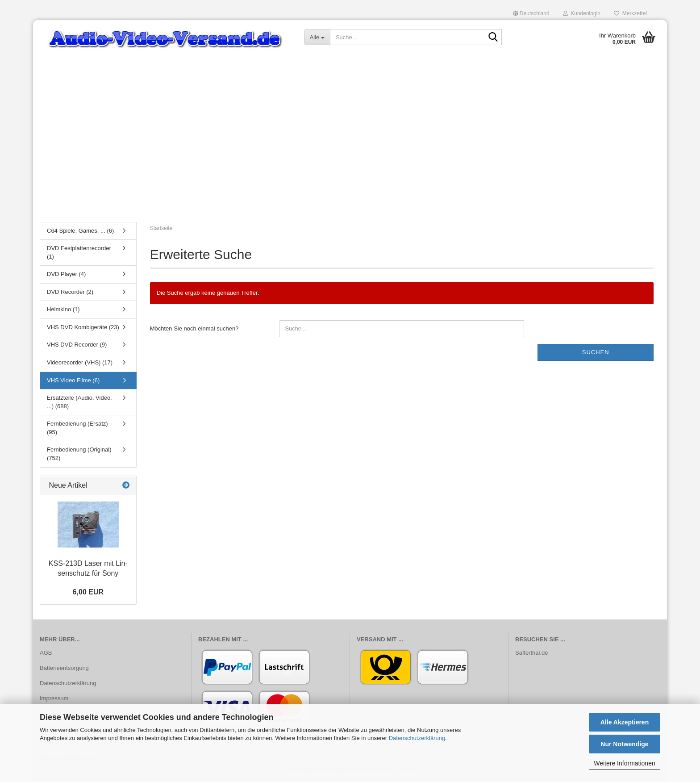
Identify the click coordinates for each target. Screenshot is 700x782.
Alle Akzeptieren (625, 722)
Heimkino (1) (63, 311)
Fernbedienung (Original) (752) (79, 456)
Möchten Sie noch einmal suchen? (194, 330)
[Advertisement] (350, 150)
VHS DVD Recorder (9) (77, 346)
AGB (46, 654)
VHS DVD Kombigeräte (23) (83, 328)
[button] (531, 13)
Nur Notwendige (624, 744)
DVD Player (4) (66, 276)
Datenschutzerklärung (417, 738)
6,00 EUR (88, 593)
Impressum (54, 700)
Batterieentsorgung (64, 669)
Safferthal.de (531, 654)
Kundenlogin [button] (582, 13)
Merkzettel (630, 13)
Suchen (596, 353)
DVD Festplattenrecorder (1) (79, 254)
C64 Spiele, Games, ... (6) (80, 232)
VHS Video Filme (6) (73, 382)
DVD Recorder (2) (70, 293)
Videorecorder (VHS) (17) (80, 364)
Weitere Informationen (624, 763)
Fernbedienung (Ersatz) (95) (77, 430)
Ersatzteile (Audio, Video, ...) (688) (79, 404)
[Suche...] (317, 37)
